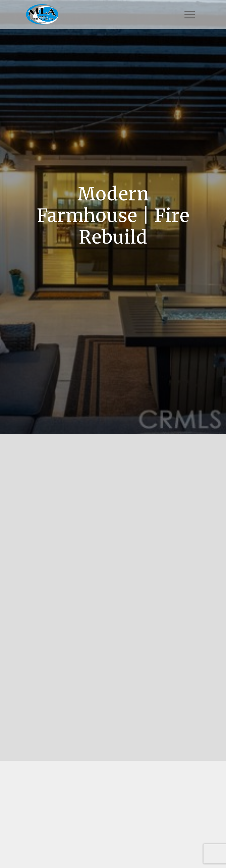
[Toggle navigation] (190, 14)
